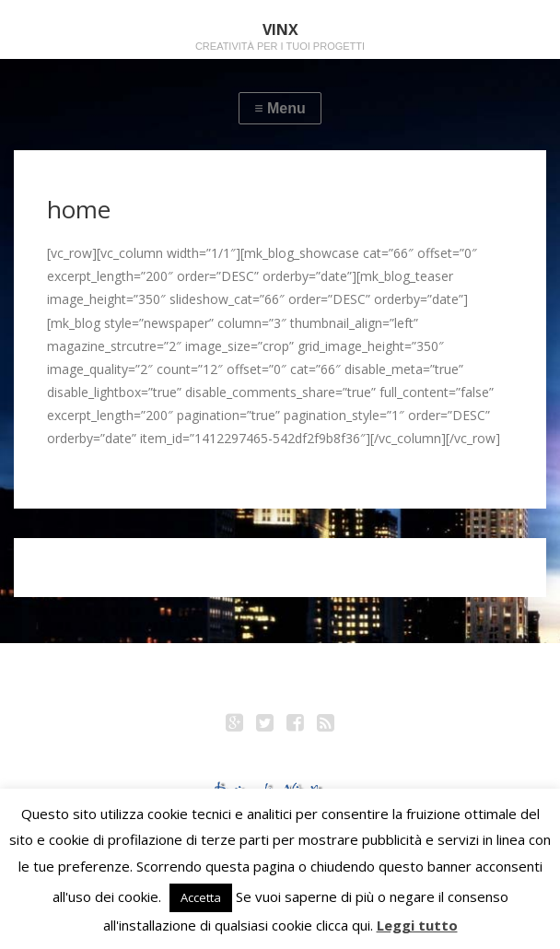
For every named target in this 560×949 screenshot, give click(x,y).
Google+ (235, 725)
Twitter (265, 725)
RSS (326, 725)
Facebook (296, 725)
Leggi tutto (417, 925)
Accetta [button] (201, 897)
